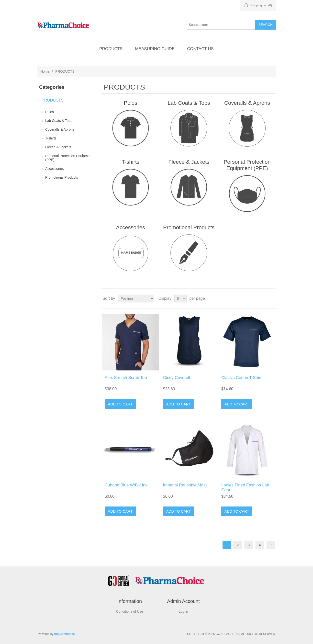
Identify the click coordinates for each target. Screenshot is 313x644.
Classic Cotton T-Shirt (241, 378)
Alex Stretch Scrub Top (126, 378)
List (272, 299)
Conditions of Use (130, 611)
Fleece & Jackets (58, 147)
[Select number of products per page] (180, 299)
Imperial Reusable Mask (185, 485)
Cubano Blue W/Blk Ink (126, 485)
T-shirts (51, 138)
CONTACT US (200, 49)
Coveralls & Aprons (60, 129)
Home (45, 71)
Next (271, 545)
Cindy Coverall (177, 378)
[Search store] (221, 25)
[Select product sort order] (136, 299)
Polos (50, 112)
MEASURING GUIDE (155, 49)
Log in (183, 611)
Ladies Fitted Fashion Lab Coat (245, 488)
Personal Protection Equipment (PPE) (69, 158)
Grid (263, 299)
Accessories (54, 169)
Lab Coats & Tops (59, 121)
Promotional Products (62, 177)
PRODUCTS (111, 49)
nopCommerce (65, 634)
